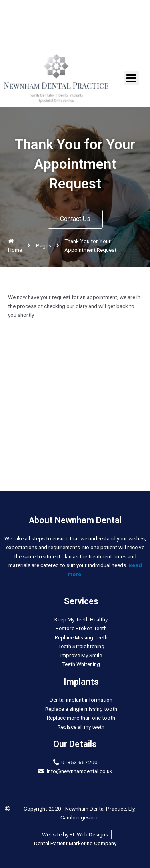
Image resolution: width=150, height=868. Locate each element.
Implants (81, 682)
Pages (44, 245)
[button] (75, 219)
